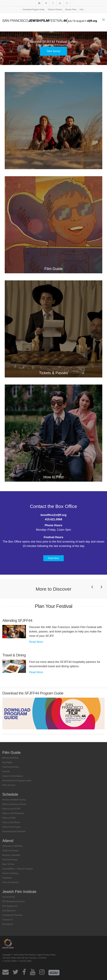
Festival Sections (11, 767)
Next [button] (101, 591)
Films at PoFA (9, 818)
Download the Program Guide (17, 780)
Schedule (10, 794)
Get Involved (9, 897)
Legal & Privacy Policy (46, 955)
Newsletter (8, 924)
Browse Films (71, 10)
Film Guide (11, 753)
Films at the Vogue (11, 827)
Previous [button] (92, 591)
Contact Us (8, 919)
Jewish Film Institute (19, 892)
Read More (53, 558)
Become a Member (11, 855)
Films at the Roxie (11, 822)
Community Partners (13, 915)
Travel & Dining (10, 873)
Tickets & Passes (55, 10)
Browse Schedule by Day (14, 799)
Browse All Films (11, 758)
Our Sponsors (9, 910)
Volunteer (7, 878)
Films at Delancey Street (14, 804)
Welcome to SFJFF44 (12, 846)
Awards (6, 771)
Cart (82, 10)
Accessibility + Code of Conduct (18, 869)
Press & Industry (11, 882)
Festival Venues (10, 859)
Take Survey (53, 51)
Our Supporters (10, 906)
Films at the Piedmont (13, 813)
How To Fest (8, 864)
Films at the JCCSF (11, 809)
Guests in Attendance (13, 776)
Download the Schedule (14, 831)
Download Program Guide (34, 10)
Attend (8, 841)
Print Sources (9, 785)
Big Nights (7, 762)
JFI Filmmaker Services (14, 901)
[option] (53, 48)
